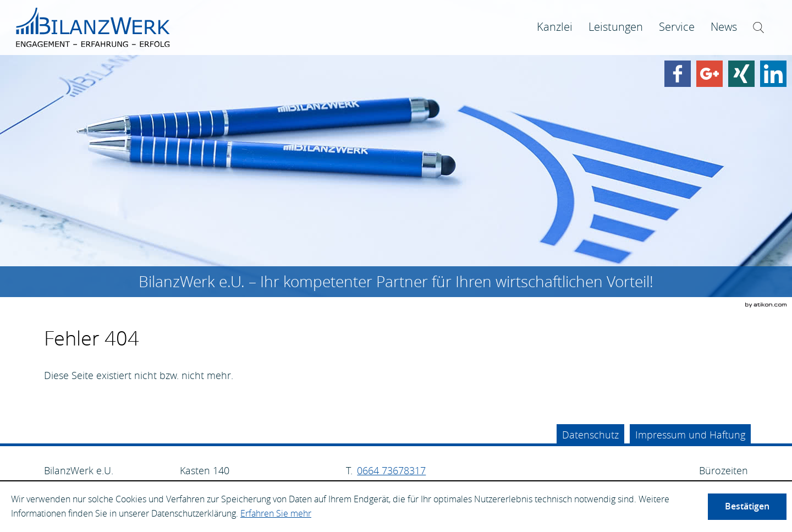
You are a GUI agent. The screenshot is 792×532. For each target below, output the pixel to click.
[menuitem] (555, 27)
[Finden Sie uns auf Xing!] (741, 74)
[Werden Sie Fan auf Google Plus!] (710, 74)
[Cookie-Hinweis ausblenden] (747, 507)
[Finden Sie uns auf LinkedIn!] (773, 74)
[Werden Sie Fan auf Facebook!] (678, 74)
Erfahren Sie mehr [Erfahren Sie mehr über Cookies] (276, 513)
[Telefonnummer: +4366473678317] (391, 471)
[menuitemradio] (616, 27)
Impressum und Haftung (690, 435)
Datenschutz (590, 435)
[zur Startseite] (93, 28)
